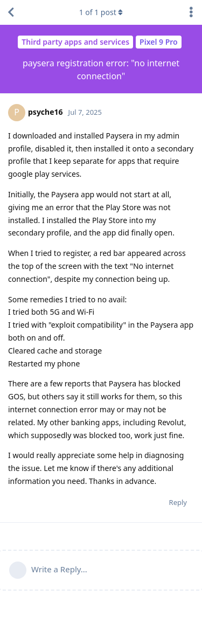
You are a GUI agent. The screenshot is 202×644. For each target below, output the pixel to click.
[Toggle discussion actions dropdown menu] (191, 12)
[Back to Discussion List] (11, 12)
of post (101, 12)
